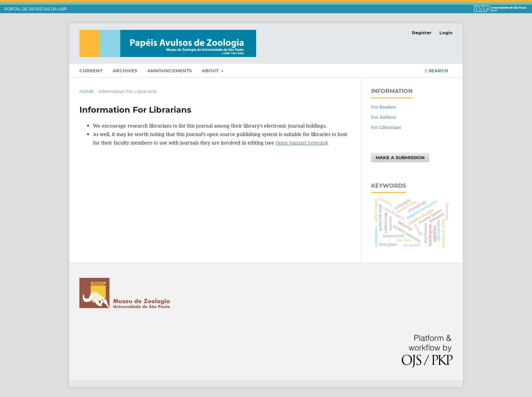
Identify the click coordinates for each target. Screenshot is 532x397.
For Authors (384, 117)
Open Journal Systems (301, 143)
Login (446, 33)
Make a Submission (400, 157)
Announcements (169, 71)
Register (422, 33)
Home (87, 91)
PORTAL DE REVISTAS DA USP (36, 9)
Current (91, 71)
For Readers (384, 107)
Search (436, 71)
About (211, 71)
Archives (125, 71)
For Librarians (386, 127)
